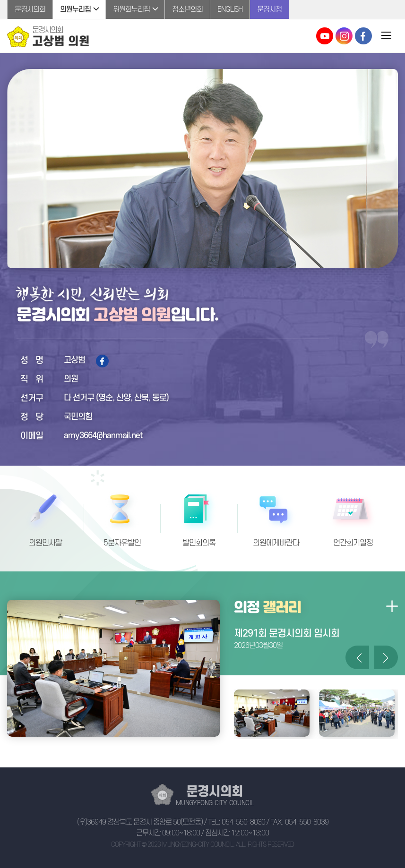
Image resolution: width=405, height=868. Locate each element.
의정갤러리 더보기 (392, 606)
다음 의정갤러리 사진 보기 (386, 657)
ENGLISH (230, 9)
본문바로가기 (0, 0)
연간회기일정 (353, 543)
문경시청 (269, 9)
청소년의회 (187, 9)
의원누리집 (75, 9)
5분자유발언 (122, 543)
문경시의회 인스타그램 (344, 36)
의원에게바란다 (276, 543)
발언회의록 (199, 543)
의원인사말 (45, 543)
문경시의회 (30, 9)
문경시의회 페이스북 (363, 36)
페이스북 (102, 361)
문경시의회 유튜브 (325, 36)
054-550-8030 (243, 822)
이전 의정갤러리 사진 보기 (357, 657)
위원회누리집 (131, 9)
